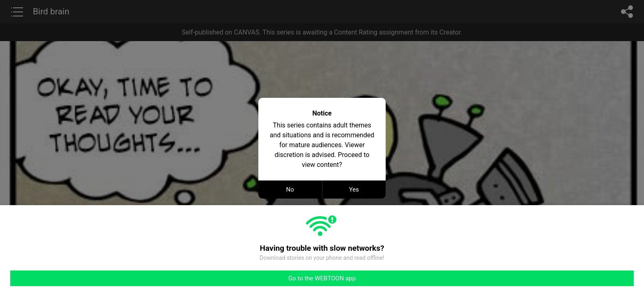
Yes (354, 190)
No (290, 190)
